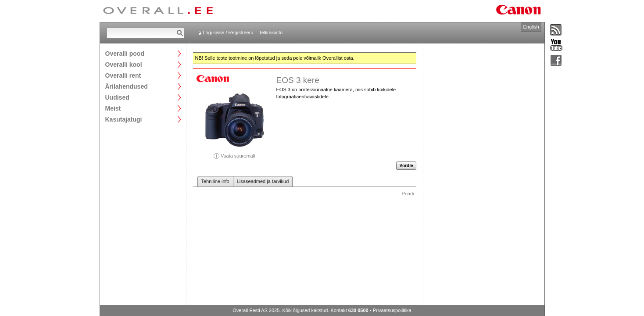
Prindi (408, 194)
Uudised (117, 97)
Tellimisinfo (271, 32)
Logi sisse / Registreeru (228, 32)
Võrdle (406, 166)
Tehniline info (215, 181)
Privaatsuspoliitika (392, 310)
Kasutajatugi (124, 119)
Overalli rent (123, 75)
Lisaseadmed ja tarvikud (263, 181)
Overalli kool (124, 64)
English (531, 27)
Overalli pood (125, 53)
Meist (113, 108)
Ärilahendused (127, 86)
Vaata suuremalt (235, 153)
